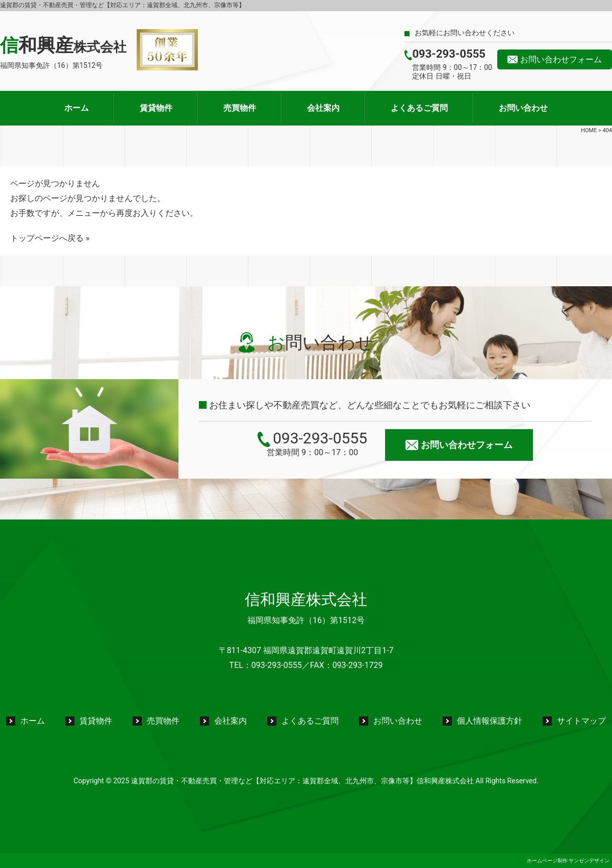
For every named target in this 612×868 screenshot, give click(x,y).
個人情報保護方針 (490, 721)
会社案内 (323, 108)
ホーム (76, 108)
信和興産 (63, 45)
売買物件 (240, 108)
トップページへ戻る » (50, 238)
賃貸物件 (156, 108)
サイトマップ (581, 721)
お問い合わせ (523, 108)
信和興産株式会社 (306, 599)
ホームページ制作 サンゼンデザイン (568, 861)
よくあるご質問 (419, 108)
